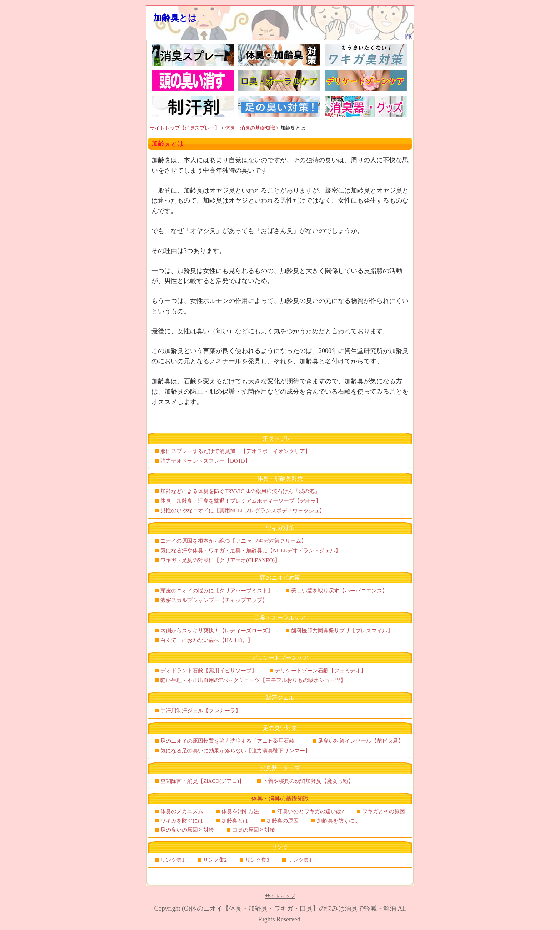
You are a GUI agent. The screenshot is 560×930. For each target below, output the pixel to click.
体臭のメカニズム (182, 811)
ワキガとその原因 (384, 811)
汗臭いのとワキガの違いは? (311, 811)
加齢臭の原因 (282, 821)
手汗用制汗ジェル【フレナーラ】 (201, 711)
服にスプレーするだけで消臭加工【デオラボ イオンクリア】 (235, 451)
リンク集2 (215, 860)
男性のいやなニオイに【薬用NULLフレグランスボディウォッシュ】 (242, 511)
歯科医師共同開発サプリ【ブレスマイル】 (342, 631)
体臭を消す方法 (240, 811)
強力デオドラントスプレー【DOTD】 (205, 461)
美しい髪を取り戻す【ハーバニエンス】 (339, 591)
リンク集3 (257, 860)
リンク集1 (172, 860)
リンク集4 (300, 860)
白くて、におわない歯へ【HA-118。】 (207, 640)
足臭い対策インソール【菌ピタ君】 (361, 741)
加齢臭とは (175, 18)
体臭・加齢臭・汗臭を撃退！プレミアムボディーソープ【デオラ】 (241, 501)
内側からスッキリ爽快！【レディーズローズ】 (217, 631)
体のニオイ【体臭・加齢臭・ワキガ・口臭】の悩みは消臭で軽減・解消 (293, 909)
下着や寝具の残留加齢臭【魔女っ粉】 (308, 781)
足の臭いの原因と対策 (187, 830)
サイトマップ (280, 896)
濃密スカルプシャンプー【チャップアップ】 (214, 600)
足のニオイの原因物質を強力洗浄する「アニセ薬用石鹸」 (230, 741)
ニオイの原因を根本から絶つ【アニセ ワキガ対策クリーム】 (233, 541)
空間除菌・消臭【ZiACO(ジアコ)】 (202, 781)
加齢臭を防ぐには (338, 821)
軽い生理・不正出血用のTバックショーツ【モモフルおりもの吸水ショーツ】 (253, 680)
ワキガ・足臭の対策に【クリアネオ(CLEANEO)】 (220, 560)
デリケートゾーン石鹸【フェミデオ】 (321, 671)
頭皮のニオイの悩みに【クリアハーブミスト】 (217, 591)
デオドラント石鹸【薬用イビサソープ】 (209, 671)
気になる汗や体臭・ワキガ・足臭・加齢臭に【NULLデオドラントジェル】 (251, 551)
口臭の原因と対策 (254, 830)
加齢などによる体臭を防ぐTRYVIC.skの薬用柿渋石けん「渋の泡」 (240, 491)
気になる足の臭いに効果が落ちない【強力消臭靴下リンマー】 (235, 751)
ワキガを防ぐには (182, 821)
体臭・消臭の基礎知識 (250, 128)
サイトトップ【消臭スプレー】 (185, 128)
